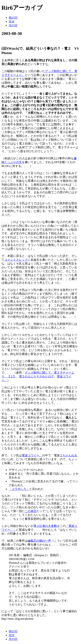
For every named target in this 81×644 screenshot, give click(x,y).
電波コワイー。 (32, 455)
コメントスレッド (16, 260)
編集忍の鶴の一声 (39, 541)
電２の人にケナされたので (36, 376)
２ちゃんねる (68, 455)
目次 (12, 21)
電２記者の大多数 (45, 526)
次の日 (13, 25)
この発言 (31, 511)
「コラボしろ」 (19, 489)
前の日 (13, 18)
